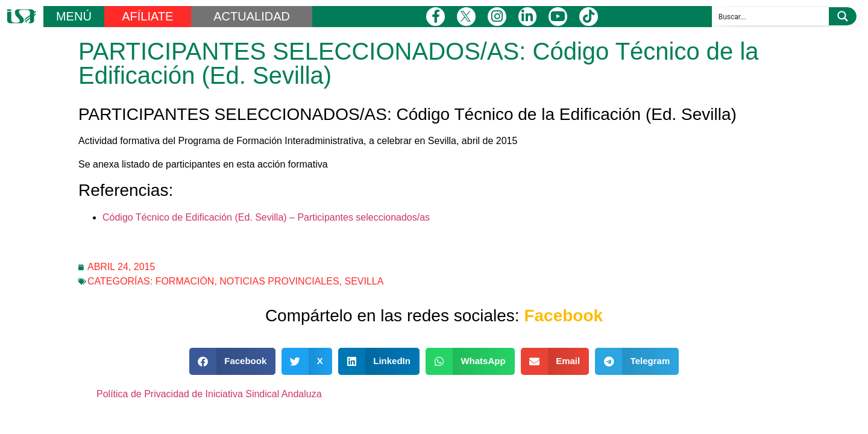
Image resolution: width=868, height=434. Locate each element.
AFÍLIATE (147, 16)
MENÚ (74, 16)
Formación (185, 281)
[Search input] (771, 16)
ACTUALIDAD (252, 16)
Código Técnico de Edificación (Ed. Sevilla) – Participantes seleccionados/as (266, 217)
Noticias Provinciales (279, 281)
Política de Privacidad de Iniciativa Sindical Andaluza (209, 394)
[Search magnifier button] (843, 16)
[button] (233, 361)
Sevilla (364, 281)
